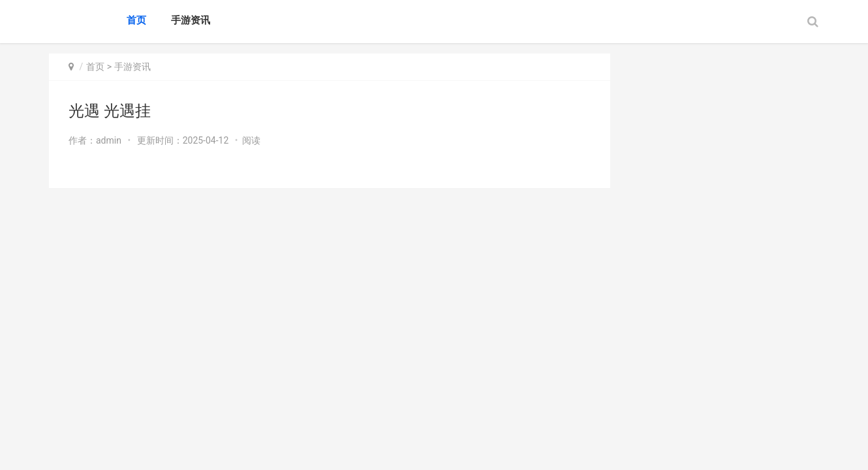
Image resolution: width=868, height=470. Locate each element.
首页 (136, 20)
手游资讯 (191, 20)
